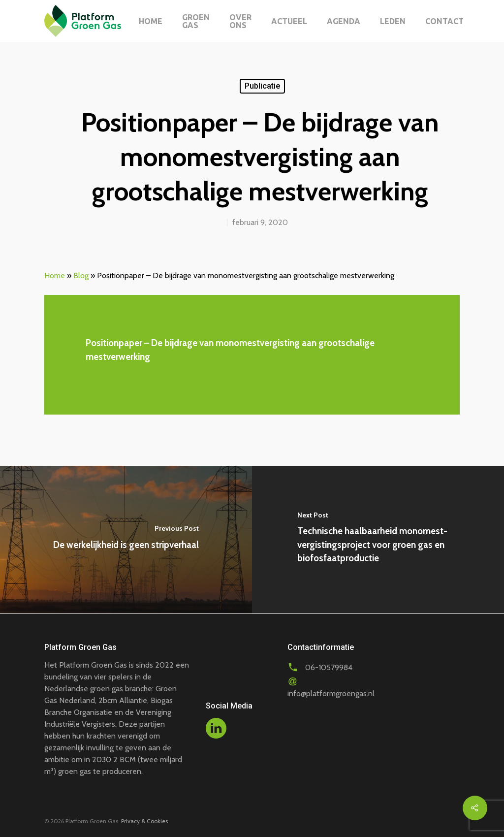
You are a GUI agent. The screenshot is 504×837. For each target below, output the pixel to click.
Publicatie (262, 86)
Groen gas (196, 21)
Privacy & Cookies (144, 821)
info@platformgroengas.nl (331, 693)
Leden (393, 21)
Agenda (344, 21)
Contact (444, 21)
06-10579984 (329, 667)
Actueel (289, 21)
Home (151, 21)
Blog (81, 275)
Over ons (240, 21)
